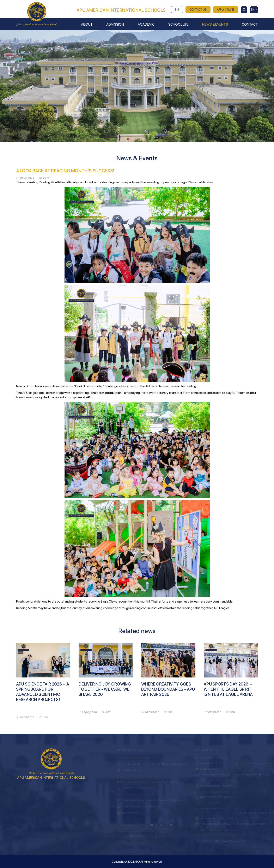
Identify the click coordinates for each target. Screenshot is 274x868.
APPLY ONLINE (226, 10)
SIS (177, 10)
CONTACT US (198, 10)
